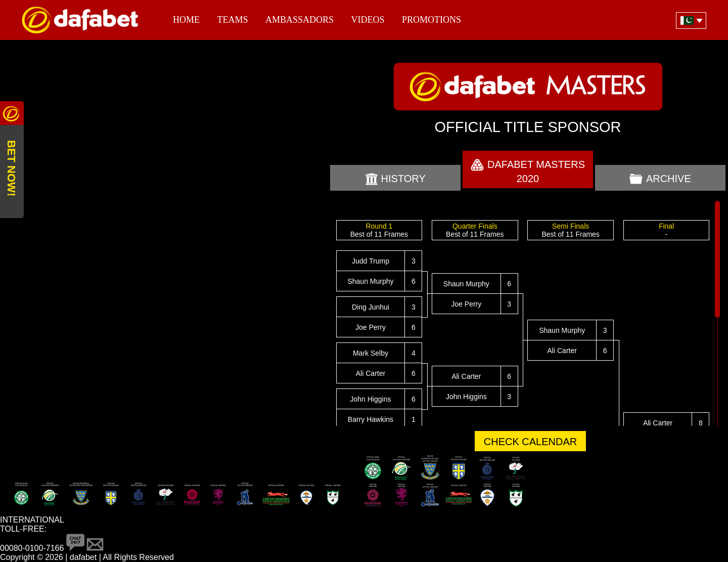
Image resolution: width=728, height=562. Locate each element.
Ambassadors (300, 20)
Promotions (431, 20)
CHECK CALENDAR (530, 442)
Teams (232, 20)
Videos (368, 20)
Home (186, 20)
